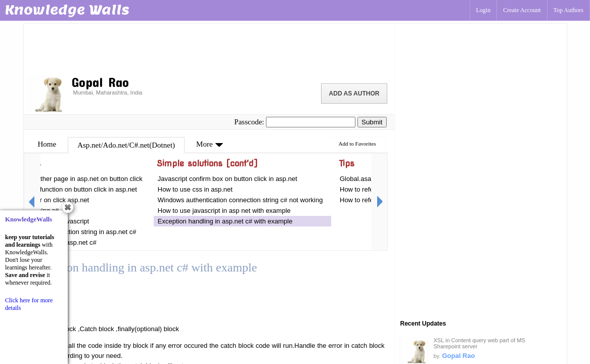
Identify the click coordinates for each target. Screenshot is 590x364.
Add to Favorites (357, 144)
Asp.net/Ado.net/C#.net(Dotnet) (126, 145)
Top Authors (569, 10)
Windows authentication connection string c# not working (241, 200)
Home (47, 144)
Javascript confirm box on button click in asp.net (228, 179)
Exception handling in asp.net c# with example (226, 221)
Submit (372, 122)
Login (484, 10)
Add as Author (354, 94)
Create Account (522, 10)
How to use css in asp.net (195, 189)
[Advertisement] (209, 48)
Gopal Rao (458, 356)
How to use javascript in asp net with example (224, 211)
